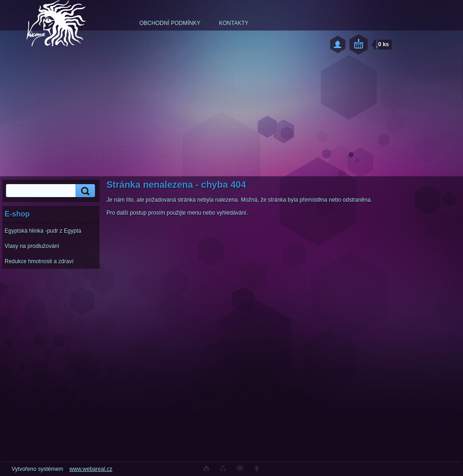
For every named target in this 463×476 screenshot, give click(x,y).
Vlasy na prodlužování (32, 246)
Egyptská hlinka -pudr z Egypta (43, 231)
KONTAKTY (234, 23)
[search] (84, 191)
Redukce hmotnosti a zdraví (39, 261)
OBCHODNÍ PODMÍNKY (170, 23)
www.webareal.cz (91, 469)
